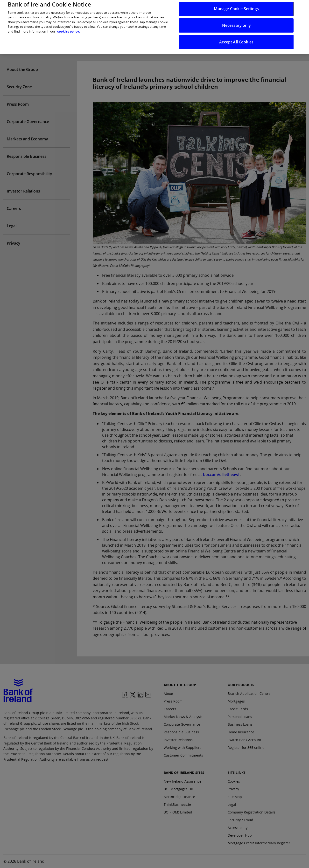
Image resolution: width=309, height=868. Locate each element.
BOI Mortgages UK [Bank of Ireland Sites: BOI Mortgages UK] (178, 789)
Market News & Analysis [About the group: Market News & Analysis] (183, 717)
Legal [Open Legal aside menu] (12, 226)
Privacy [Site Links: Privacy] (233, 789)
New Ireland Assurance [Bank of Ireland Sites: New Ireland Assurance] (183, 781)
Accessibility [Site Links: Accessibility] (238, 828)
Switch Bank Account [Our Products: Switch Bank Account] (244, 740)
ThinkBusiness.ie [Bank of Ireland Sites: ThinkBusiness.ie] (177, 804)
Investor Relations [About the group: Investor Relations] (178, 740)
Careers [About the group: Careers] (170, 709)
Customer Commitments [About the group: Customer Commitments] (183, 755)
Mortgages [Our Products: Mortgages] (236, 701)
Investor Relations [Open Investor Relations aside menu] (23, 191)
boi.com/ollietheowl (221, 475)
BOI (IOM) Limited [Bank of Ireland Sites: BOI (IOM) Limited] (178, 812)
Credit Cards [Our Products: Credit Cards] (238, 709)
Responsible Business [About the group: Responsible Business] (181, 732)
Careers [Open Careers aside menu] (14, 208)
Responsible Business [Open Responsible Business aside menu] (27, 156)
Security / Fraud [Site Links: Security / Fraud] (240, 820)
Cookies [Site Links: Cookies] (234, 781)
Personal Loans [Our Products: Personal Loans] (240, 717)
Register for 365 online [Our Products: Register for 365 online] (246, 747)
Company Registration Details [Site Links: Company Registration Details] (252, 812)
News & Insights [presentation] (198, 45)
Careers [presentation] (226, 45)
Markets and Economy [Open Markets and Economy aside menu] (27, 139)
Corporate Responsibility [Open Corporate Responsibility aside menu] (29, 174)
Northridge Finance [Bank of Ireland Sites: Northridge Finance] (179, 797)
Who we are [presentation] (86, 45)
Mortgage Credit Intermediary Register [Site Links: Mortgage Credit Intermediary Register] (259, 843)
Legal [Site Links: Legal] (232, 804)
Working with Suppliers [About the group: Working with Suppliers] (183, 747)
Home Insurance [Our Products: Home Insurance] (241, 732)
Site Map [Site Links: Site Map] (235, 797)
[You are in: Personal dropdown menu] (22, 8)
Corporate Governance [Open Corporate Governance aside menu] (28, 122)
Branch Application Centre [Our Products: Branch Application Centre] (249, 693)
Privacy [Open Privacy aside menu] (14, 243)
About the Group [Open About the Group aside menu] (22, 69)
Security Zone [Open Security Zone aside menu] (19, 87)
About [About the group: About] (169, 693)
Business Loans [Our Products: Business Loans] (240, 724)
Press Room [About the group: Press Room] (173, 701)
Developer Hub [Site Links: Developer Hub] (240, 835)
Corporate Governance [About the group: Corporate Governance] (182, 724)
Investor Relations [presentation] (120, 45)
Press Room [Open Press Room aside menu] (18, 104)
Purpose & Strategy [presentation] (160, 45)
